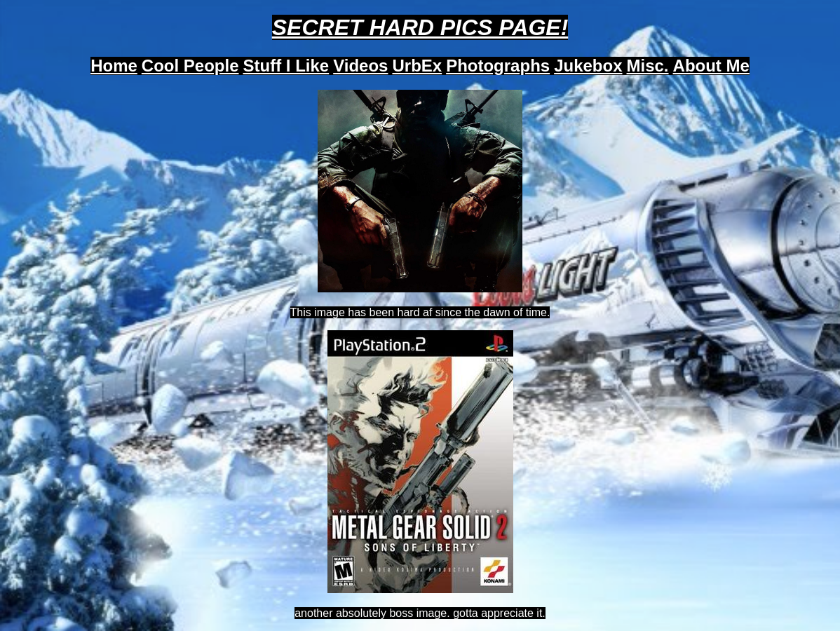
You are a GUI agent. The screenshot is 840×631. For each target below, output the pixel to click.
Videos (360, 66)
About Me (711, 66)
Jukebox (588, 66)
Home (114, 66)
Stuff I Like (286, 66)
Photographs (498, 66)
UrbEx (417, 66)
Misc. (648, 66)
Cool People (190, 66)
